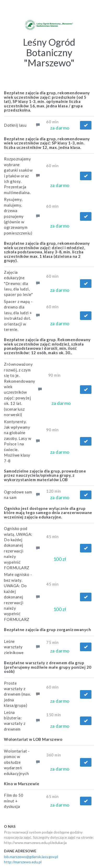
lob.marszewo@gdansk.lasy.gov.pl (31, 857)
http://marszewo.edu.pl (23, 862)
